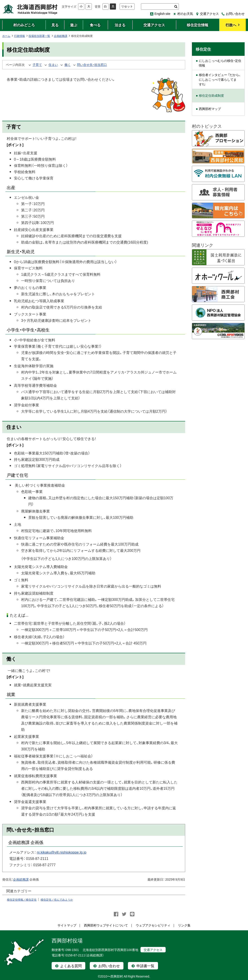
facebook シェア (116, 914)
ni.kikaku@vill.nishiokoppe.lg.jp (62, 852)
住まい (53, 65)
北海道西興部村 (30, 9)
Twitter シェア (124, 914)
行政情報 (20, 36)
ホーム (6, 36)
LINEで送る (132, 914)
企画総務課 (61, 36)
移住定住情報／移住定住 (22, 899)
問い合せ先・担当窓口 (92, 65)
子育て (37, 65)
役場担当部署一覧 (39, 36)
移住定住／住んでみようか (57, 899)
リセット (127, 6)
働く (68, 65)
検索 (176, 7)
